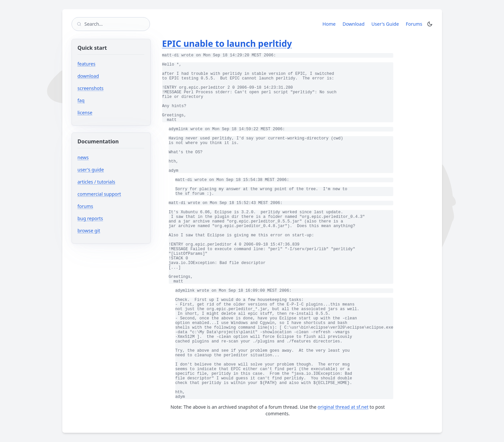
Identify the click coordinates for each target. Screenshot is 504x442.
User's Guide (385, 24)
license (85, 113)
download (88, 76)
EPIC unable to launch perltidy (227, 44)
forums (105, 206)
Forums (415, 24)
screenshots (90, 88)
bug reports (110, 218)
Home (329, 24)
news (83, 157)
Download (354, 24)
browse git (109, 231)
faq (81, 100)
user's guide (91, 170)
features (86, 64)
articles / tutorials (96, 182)
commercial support (99, 194)
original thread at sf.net (343, 407)
